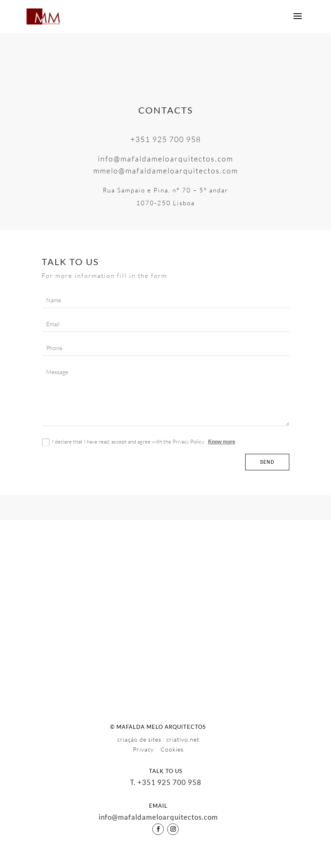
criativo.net (183, 739)
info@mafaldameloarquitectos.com (165, 159)
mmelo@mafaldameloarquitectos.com (166, 171)
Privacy (144, 749)
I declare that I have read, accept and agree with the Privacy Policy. (139, 442)
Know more (222, 441)
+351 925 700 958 (166, 139)
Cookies (172, 749)
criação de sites (139, 739)
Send (267, 462)
